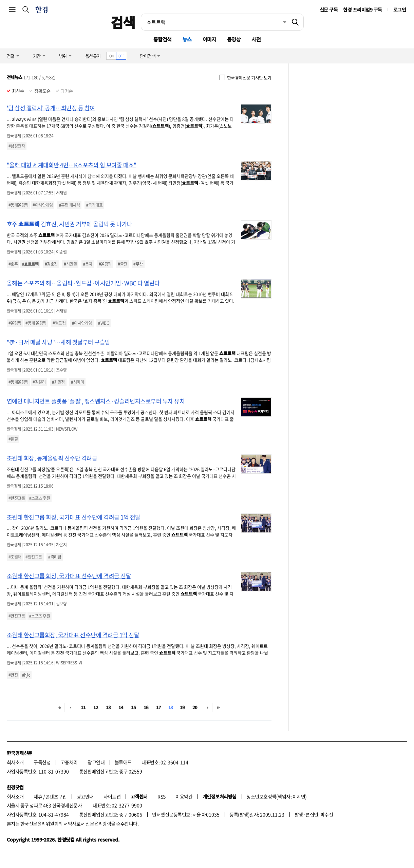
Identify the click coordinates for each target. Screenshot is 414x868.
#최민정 (58, 382)
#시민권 (70, 264)
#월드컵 (59, 323)
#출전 (122, 264)
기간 (37, 56)
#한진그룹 (17, 498)
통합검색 (163, 39)
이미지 (209, 39)
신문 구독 (329, 10)
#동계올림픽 (18, 205)
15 (134, 707)
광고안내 (96, 762)
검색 (123, 22)
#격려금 (55, 557)
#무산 (138, 264)
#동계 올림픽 (36, 323)
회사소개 (15, 762)
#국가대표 (94, 205)
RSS (161, 796)
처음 (60, 707)
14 (121, 707)
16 (146, 707)
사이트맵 (112, 796)
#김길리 (39, 382)
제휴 (38, 796)
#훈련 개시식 (69, 205)
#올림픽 (105, 264)
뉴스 (187, 39)
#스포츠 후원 (40, 498)
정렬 (11, 56)
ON (111, 56)
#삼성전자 (17, 146)
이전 (71, 707)
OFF (121, 56)
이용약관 (184, 796)
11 (83, 707)
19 (182, 707)
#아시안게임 (43, 205)
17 (159, 707)
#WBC (103, 323)
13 (108, 707)
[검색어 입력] (214, 22)
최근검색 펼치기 (280, 22)
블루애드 (123, 762)
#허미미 (77, 382)
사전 (256, 39)
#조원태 (15, 557)
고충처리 (69, 762)
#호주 (13, 264)
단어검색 (148, 56)
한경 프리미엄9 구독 (362, 10)
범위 (63, 56)
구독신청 (42, 762)
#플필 (13, 439)
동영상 (234, 39)
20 (195, 707)
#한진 (13, 675)
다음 (208, 707)
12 (96, 707)
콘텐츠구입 (56, 796)
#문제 (88, 264)
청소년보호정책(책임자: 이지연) (276, 796)
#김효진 (51, 264)
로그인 (400, 10)
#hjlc (26, 675)
